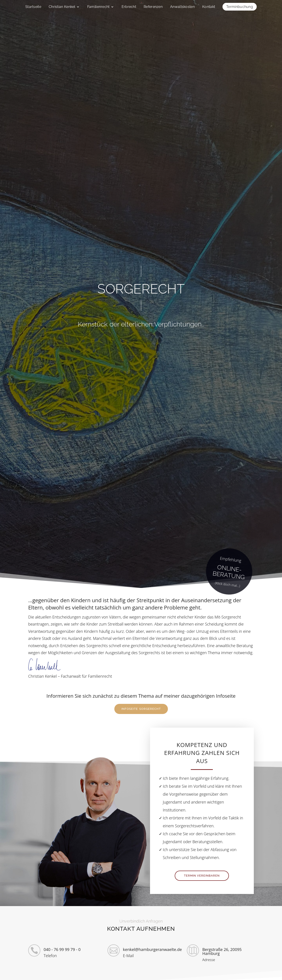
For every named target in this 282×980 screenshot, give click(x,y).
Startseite (33, 7)
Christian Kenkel (62, 7)
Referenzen (153, 7)
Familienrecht (98, 7)
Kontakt (209, 7)
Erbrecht (129, 7)
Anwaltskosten (182, 7)
